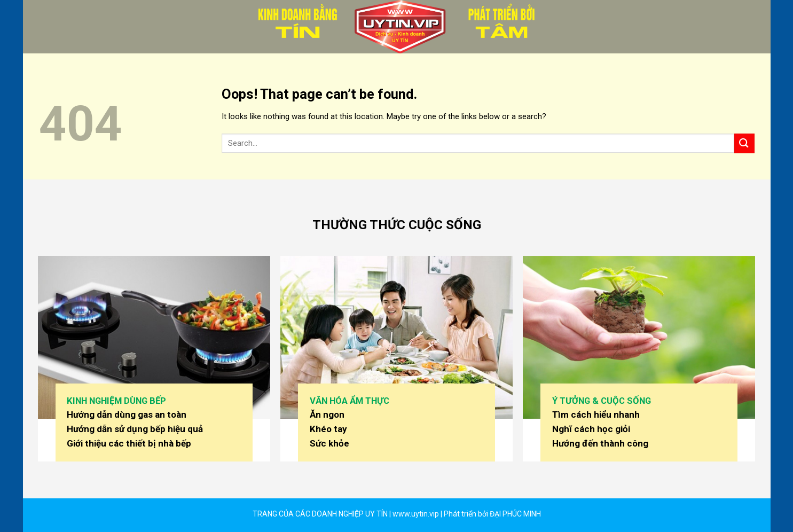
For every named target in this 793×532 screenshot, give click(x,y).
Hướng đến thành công (600, 443)
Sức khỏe (329, 443)
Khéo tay (328, 429)
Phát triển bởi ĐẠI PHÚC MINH (492, 514)
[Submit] (744, 143)
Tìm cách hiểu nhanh (596, 414)
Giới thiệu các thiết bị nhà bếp (129, 443)
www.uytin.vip (415, 514)
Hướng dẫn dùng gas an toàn (127, 414)
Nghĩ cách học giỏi (591, 429)
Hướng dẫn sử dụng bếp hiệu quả (135, 429)
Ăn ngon (327, 414)
